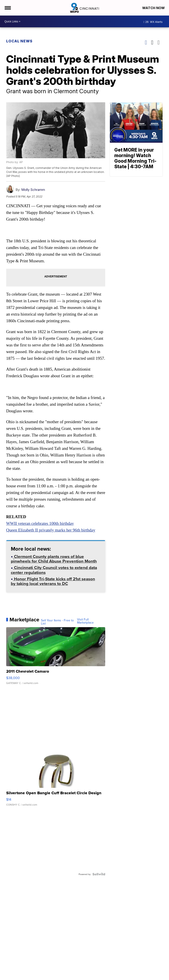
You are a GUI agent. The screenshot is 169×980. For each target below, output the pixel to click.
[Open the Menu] (7, 8)
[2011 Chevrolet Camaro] (56, 658)
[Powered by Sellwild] (99, 874)
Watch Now (154, 8)
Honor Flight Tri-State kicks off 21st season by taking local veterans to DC (53, 582)
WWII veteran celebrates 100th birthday (40, 523)
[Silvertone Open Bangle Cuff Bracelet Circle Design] (56, 780)
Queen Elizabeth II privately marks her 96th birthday (51, 530)
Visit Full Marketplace (85, 621)
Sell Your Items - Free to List (57, 622)
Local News (19, 41)
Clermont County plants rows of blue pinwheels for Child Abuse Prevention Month (54, 559)
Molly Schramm (33, 190)
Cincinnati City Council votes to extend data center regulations (54, 570)
